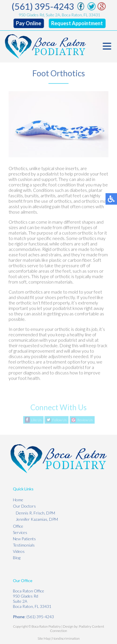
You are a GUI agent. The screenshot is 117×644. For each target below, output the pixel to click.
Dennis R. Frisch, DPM (35, 513)
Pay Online (29, 23)
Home (18, 500)
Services (20, 532)
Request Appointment (77, 23)
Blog (17, 558)
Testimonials (24, 545)
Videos (19, 551)
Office (18, 526)
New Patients (24, 539)
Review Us (85, 420)
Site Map (44, 638)
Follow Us (59, 420)
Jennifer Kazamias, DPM (37, 519)
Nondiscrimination (66, 638)
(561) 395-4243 (43, 6)
